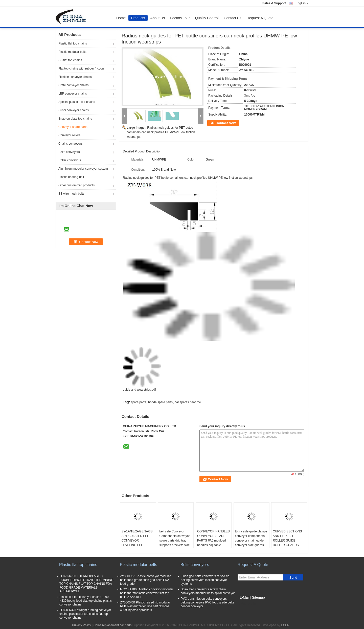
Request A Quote (260, 18)
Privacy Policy (82, 625)
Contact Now (226, 123)
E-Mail (244, 597)
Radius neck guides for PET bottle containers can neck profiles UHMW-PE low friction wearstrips (161, 132)
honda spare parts (160, 402)
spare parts (139, 402)
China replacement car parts (113, 625)
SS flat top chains (70, 60)
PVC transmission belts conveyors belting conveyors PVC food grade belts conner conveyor (207, 602)
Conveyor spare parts (73, 127)
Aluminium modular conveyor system (83, 169)
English (302, 3)
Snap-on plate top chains (75, 119)
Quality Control (207, 18)
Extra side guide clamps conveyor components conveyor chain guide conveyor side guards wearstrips (251, 541)
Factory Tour (180, 18)
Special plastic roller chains (77, 102)
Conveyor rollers (69, 135)
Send (293, 578)
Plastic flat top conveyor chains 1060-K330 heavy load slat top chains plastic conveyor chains (86, 601)
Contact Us (232, 18)
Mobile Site (247, 604)
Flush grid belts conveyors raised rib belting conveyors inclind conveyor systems (205, 580)
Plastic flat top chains (73, 43)
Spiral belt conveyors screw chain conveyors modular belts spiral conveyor (208, 591)
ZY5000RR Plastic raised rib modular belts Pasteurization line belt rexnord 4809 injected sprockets (145, 606)
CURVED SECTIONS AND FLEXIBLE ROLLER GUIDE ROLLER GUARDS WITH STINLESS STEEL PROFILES (287, 543)
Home (121, 18)
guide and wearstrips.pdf (139, 390)
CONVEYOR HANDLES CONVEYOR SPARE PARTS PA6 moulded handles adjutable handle (213, 541)
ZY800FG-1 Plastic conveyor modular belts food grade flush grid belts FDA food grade (145, 580)
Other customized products (76, 185)
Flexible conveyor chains (75, 77)
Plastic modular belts (72, 52)
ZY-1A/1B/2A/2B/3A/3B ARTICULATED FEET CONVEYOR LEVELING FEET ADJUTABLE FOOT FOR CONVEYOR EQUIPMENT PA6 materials (137, 547)
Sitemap (258, 597)
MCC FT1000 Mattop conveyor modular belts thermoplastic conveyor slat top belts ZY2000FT (147, 593)
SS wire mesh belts (71, 194)
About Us (158, 18)
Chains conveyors (70, 144)
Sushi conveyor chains (74, 110)
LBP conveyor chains (73, 94)
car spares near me (188, 402)
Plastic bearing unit (71, 177)
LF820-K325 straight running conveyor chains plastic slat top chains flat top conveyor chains (85, 614)
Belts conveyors (69, 152)
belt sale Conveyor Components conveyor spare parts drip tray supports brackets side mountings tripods (174, 541)
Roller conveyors (70, 160)
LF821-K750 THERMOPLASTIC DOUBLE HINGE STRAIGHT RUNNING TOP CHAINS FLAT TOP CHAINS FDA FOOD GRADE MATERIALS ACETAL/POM (86, 584)
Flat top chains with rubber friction (81, 69)
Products (138, 18)
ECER (285, 625)
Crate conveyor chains (73, 85)
